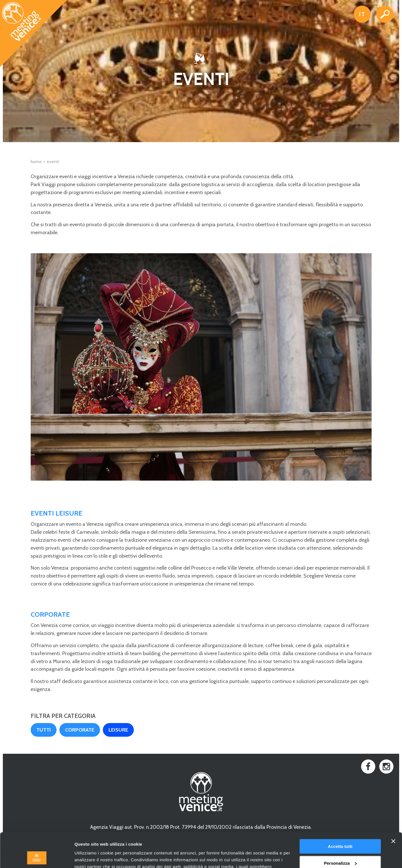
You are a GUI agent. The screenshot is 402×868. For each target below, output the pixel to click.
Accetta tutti (340, 814)
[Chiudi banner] (393, 809)
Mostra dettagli (90, 857)
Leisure (118, 730)
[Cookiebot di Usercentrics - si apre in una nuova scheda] (37, 857)
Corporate (80, 730)
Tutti (44, 730)
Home (36, 162)
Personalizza (340, 831)
